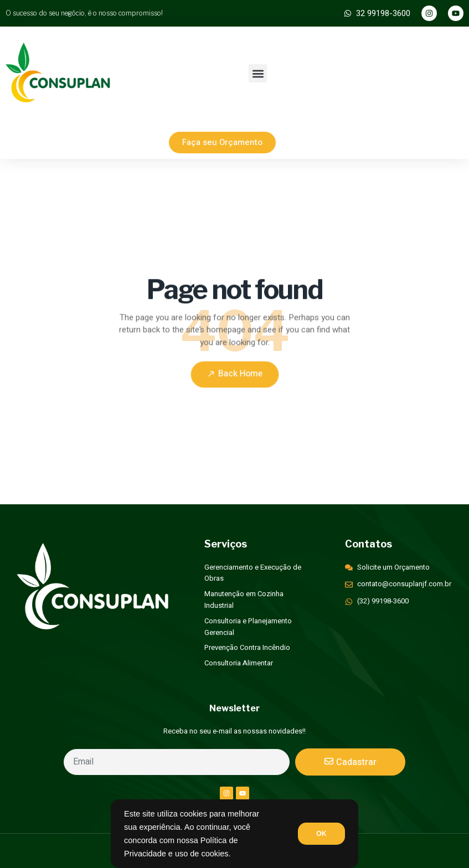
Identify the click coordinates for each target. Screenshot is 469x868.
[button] (258, 73)
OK (321, 834)
